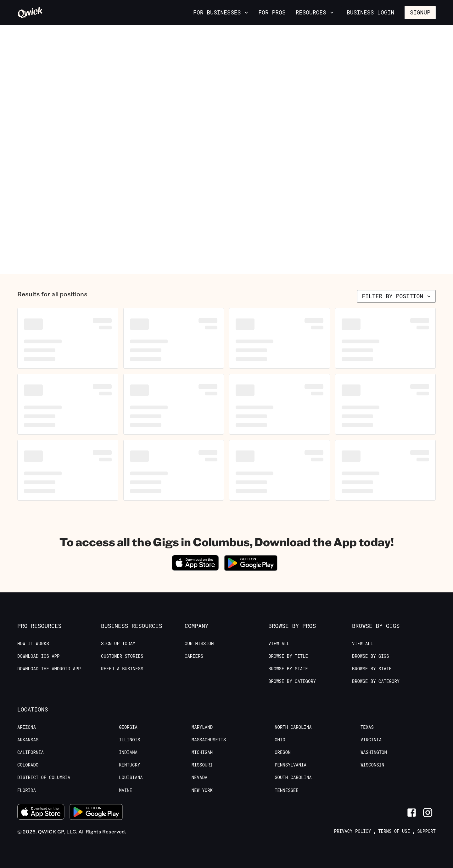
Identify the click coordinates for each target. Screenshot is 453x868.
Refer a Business (122, 669)
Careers (194, 656)
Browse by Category (292, 681)
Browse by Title (288, 656)
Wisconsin (372, 765)
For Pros (272, 12)
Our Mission (199, 644)
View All (279, 644)
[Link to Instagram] (428, 813)
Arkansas (28, 740)
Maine (126, 790)
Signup (420, 12)
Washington (374, 752)
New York (202, 790)
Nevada (199, 777)
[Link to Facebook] (412, 813)
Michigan (202, 752)
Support (426, 831)
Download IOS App (38, 656)
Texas (367, 727)
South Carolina (293, 777)
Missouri (202, 765)
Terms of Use (394, 831)
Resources (315, 12)
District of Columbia (44, 777)
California (31, 752)
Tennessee (287, 790)
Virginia (371, 740)
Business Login (370, 12)
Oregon (282, 752)
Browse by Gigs (371, 656)
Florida (27, 790)
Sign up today (118, 644)
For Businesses (221, 12)
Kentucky (129, 765)
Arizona (27, 727)
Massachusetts (209, 740)
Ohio (280, 740)
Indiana (128, 752)
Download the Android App (49, 669)
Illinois (129, 740)
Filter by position (397, 296)
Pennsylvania (291, 765)
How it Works (33, 644)
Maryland (202, 727)
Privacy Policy (353, 831)
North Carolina (293, 727)
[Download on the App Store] (195, 569)
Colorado (28, 765)
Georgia (128, 727)
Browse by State (288, 669)
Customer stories (122, 656)
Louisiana (131, 777)
